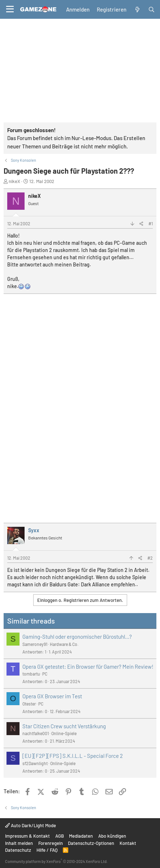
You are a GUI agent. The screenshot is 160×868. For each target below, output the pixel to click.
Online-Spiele (64, 733)
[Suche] (152, 9)
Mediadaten (81, 836)
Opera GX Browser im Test (52, 696)
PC (45, 674)
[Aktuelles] (137, 9)
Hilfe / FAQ (47, 850)
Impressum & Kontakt (27, 836)
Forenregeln (51, 843)
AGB (60, 836)
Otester (29, 704)
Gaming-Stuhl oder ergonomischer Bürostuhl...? (77, 637)
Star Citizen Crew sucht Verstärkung (64, 726)
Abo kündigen (112, 836)
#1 (151, 223)
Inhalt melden (19, 843)
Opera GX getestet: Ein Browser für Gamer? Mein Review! (88, 667)
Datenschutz (18, 850)
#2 (150, 558)
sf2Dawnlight (35, 763)
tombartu (31, 674)
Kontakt (128, 843)
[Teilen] (141, 223)
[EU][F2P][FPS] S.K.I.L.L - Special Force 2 (73, 756)
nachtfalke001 (36, 733)
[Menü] (10, 9)
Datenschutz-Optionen (91, 843)
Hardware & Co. (64, 644)
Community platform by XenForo (56, 861)
